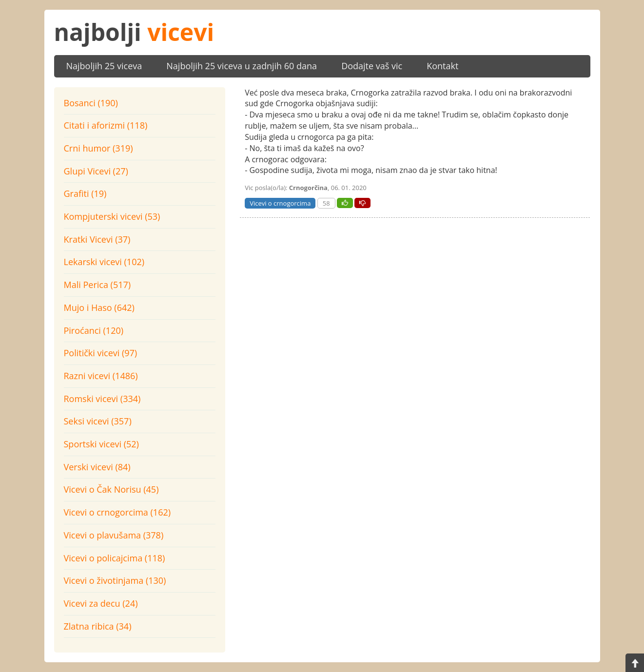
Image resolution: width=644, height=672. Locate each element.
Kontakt (442, 66)
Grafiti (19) (85, 193)
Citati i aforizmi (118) (106, 125)
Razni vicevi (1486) (101, 376)
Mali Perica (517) (98, 285)
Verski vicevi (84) (97, 467)
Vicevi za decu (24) (101, 603)
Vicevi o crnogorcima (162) (117, 512)
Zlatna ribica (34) (98, 626)
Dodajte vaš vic (372, 66)
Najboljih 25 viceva (104, 66)
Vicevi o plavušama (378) (114, 535)
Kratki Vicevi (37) (97, 239)
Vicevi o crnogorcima (280, 203)
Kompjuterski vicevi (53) (112, 216)
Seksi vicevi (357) (98, 421)
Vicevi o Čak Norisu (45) (111, 489)
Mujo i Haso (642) (99, 307)
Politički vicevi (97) (101, 353)
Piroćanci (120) (94, 330)
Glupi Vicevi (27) (96, 171)
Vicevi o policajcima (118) (115, 558)
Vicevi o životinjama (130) (115, 580)
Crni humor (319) (98, 148)
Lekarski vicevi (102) (104, 262)
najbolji (134, 32)
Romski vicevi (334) (102, 399)
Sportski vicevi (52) (101, 444)
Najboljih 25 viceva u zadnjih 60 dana (242, 66)
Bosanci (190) (91, 103)
